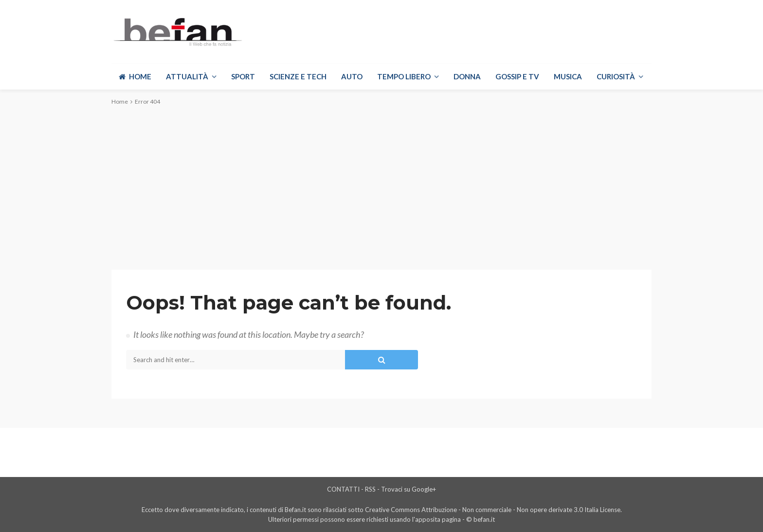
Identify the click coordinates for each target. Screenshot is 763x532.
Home (135, 76)
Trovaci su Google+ (409, 489)
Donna (467, 76)
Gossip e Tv (517, 76)
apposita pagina (438, 519)
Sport (243, 76)
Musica (568, 76)
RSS (370, 489)
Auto (352, 76)
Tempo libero (404, 76)
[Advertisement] (381, 187)
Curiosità (616, 76)
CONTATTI (343, 489)
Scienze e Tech (298, 76)
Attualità (187, 76)
